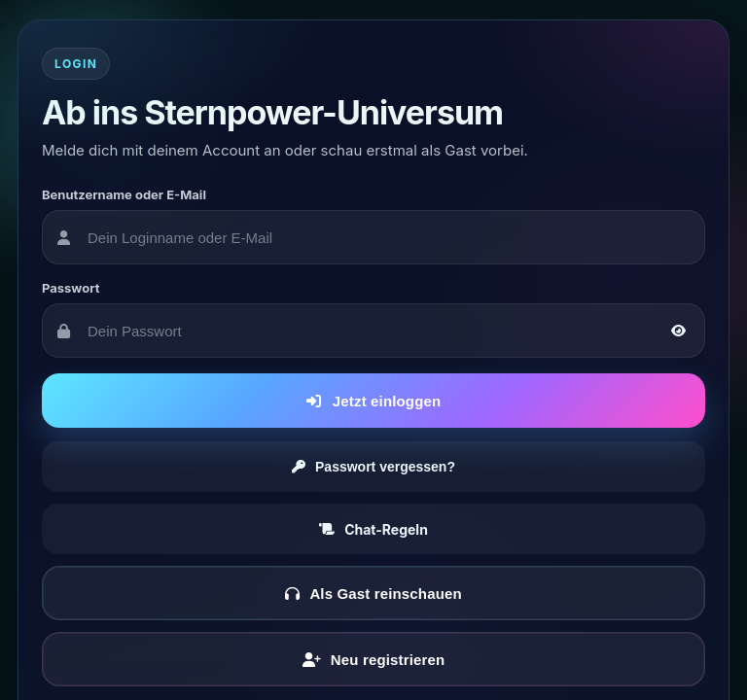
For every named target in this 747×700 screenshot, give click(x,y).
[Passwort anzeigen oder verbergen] (678, 331)
